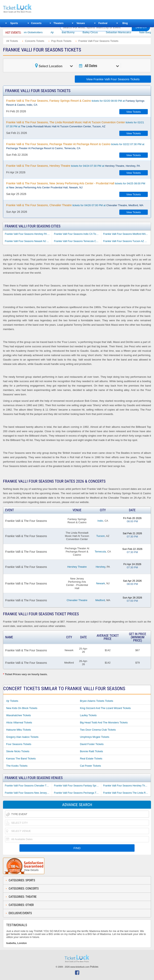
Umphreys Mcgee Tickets (95, 737)
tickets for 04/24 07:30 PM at (73, 166)
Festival (103, 23)
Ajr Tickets (12, 701)
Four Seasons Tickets (19, 744)
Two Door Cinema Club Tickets (98, 730)
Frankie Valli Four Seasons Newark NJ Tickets (28, 241)
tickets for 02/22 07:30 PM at (75, 146)
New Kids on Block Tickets (22, 708)
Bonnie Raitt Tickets (92, 751)
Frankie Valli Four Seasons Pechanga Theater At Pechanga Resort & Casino (77, 793)
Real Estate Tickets (91, 759)
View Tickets (134, 112)
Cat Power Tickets (91, 766)
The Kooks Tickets (17, 766)
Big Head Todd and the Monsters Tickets (104, 722)
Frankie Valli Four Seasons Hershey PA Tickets (28, 234)
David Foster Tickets (92, 744)
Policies (94, 967)
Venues (81, 23)
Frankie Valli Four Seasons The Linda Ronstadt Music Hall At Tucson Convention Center (127, 793)
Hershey (100, 567)
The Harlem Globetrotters (33, 32)
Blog (125, 23)
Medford (100, 600)
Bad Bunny (73, 32)
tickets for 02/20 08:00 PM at (75, 103)
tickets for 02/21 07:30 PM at (75, 124)
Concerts (36, 23)
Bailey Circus (95, 32)
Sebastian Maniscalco (124, 32)
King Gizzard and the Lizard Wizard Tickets (105, 708)
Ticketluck (29, 9)
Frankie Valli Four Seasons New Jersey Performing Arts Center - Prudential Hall (28, 793)
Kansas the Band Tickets (21, 759)
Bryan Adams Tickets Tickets (97, 701)
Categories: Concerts (24, 889)
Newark (100, 583)
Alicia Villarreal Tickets (19, 722)
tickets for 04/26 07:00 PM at (75, 205)
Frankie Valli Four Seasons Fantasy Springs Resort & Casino (77, 786)
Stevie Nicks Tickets (18, 751)
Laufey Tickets (88, 715)
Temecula (100, 552)
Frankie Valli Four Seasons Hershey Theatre (127, 786)
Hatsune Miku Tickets (19, 730)
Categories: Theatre (23, 897)
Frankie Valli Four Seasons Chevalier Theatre (28, 786)
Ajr (57, 32)
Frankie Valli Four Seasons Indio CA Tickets (77, 234)
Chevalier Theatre (77, 600)
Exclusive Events (20, 913)
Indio (100, 521)
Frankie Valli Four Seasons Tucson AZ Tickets (127, 241)
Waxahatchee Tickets (19, 715)
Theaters (59, 23)
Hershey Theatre (77, 567)
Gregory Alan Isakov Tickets (22, 737)
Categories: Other (21, 905)
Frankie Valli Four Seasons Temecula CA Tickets (77, 241)
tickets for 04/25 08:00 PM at (76, 185)
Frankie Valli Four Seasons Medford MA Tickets (127, 234)
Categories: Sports (22, 880)
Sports (14, 23)
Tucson (100, 536)
